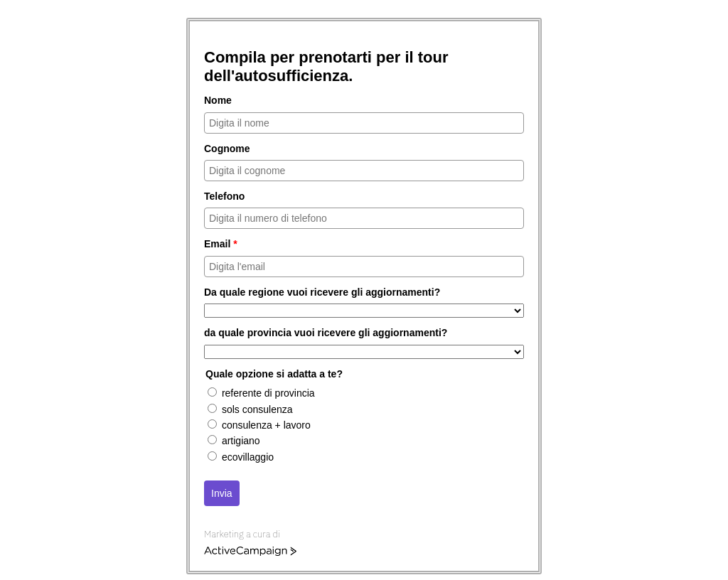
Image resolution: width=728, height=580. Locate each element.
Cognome (227, 149)
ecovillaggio (248, 457)
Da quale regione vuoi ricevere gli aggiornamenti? (322, 292)
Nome (218, 100)
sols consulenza (257, 409)
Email (221, 244)
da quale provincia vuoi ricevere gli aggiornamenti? (326, 333)
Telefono (224, 196)
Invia (222, 493)
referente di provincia (268, 393)
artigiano (241, 441)
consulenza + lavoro (266, 425)
